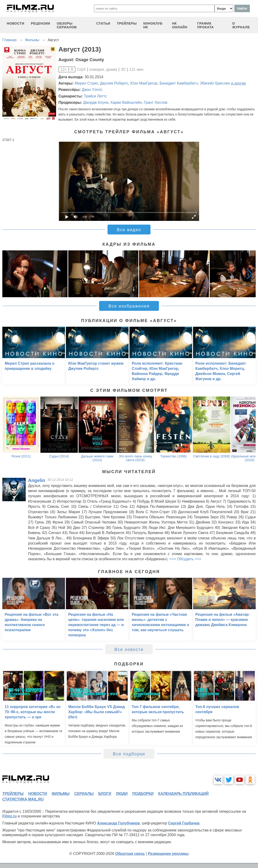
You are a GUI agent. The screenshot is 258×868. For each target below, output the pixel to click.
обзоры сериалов (67, 25)
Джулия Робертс (114, 83)
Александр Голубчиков (118, 823)
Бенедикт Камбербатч (179, 83)
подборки (143, 794)
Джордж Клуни (96, 102)
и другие (238, 83)
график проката (206, 25)
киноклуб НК (153, 25)
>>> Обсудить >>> (185, 559)
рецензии (41, 23)
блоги (105, 794)
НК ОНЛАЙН (180, 25)
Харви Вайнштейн (126, 102)
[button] (250, 274)
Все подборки (129, 754)
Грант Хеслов (156, 102)
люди (122, 794)
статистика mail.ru (23, 799)
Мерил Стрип (86, 83)
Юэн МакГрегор (144, 83)
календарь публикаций (183, 794)
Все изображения (129, 306)
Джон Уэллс (92, 90)
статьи (103, 23)
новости (16, 23)
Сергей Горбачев (184, 823)
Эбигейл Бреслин (215, 83)
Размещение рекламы (168, 854)
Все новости (129, 649)
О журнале (241, 25)
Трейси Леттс (95, 96)
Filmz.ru (9, 816)
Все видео (129, 230)
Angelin (37, 480)
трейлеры (127, 23)
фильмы (61, 794)
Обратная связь (130, 854)
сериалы (84, 794)
